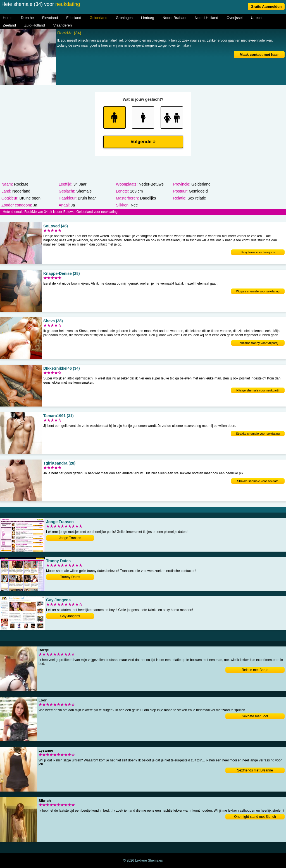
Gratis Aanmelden (266, 7)
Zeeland (9, 25)
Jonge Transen (70, 538)
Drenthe (27, 18)
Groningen (124, 18)
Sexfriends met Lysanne (255, 770)
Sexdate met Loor (255, 716)
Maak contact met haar (259, 55)
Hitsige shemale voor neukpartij (258, 390)
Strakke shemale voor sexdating (258, 434)
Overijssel (234, 18)
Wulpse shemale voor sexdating (258, 291)
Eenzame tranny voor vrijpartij (258, 343)
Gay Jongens (70, 616)
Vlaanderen (63, 25)
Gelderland (99, 18)
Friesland (74, 18)
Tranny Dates (70, 577)
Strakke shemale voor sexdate (258, 481)
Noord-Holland (206, 18)
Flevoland (50, 18)
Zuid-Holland (35, 25)
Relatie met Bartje (255, 670)
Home (8, 18)
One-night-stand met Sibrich (255, 817)
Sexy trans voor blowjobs (258, 252)
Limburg (148, 18)
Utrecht (257, 18)
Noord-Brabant (174, 18)
